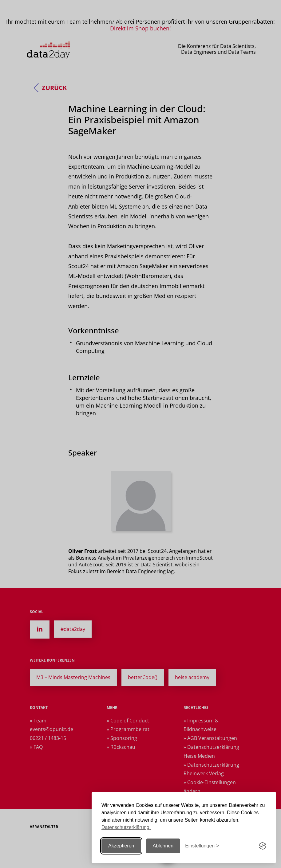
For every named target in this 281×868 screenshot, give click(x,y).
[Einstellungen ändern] (202, 846)
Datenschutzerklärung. (126, 827)
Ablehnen (163, 846)
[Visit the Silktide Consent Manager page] (263, 846)
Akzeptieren (121, 846)
